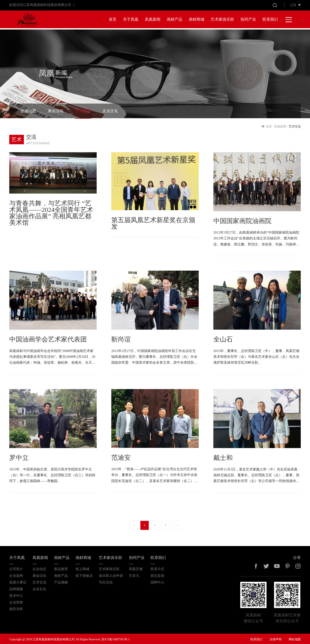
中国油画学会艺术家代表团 (48, 338)
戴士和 (223, 456)
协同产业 (248, 19)
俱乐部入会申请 (111, 574)
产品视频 (61, 581)
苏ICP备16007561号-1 (115, 638)
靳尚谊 (121, 338)
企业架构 (16, 574)
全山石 (223, 338)
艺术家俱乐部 (222, 19)
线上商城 (82, 568)
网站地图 (295, 638)
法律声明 (276, 638)
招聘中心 (157, 581)
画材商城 (197, 19)
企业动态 (28, 110)
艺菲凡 (134, 574)
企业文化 (110, 110)
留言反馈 (157, 574)
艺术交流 (83, 110)
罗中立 (19, 456)
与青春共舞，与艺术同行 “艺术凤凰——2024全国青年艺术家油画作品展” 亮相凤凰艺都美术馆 (51, 212)
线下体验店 (84, 574)
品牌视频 (16, 588)
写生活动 (106, 581)
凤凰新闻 (153, 19)
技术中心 (16, 594)
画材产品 (175, 19)
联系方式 (157, 568)
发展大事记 (18, 581)
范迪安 (121, 456)
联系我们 (270, 19)
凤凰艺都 (136, 568)
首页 (113, 19)
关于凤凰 (131, 19)
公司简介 (16, 568)
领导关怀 (16, 608)
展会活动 (56, 110)
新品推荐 (61, 568)
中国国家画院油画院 (242, 220)
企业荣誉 (16, 601)
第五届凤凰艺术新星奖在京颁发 (153, 222)
